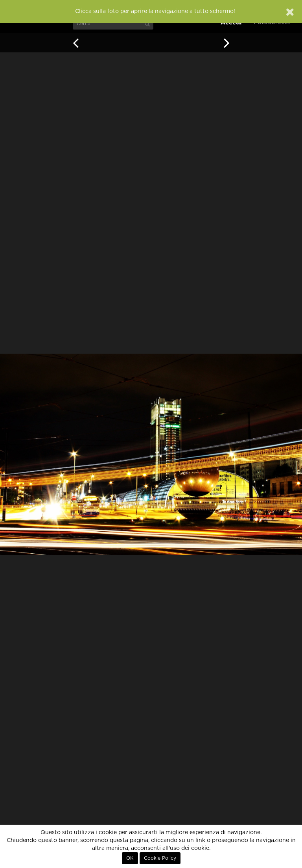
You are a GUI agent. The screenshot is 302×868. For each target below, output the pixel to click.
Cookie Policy (160, 858)
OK (130, 858)
